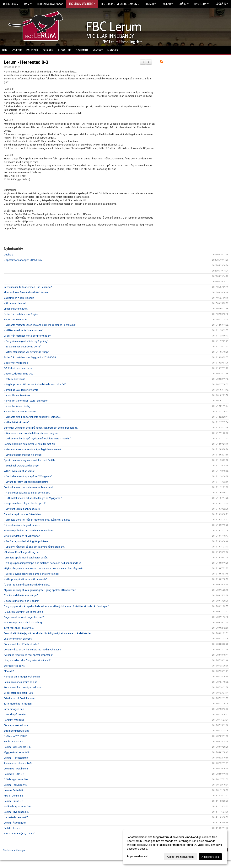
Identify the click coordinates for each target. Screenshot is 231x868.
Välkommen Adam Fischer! (19, 298)
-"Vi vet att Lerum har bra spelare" (22, 509)
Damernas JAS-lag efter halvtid (21, 390)
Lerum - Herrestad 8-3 (26, 62)
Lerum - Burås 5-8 (13, 801)
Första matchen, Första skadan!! (22, 644)
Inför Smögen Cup (14, 709)
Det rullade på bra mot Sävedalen (22, 514)
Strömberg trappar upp (17, 731)
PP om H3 (9, 671)
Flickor (150, 4)
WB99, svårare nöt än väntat (19, 471)
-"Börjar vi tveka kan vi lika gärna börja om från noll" (32, 574)
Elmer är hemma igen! (16, 309)
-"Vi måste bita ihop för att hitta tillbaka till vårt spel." (33, 417)
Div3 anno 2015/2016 (16, 736)
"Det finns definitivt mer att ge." (21, 595)
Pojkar (167, 4)
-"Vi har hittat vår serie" (16, 422)
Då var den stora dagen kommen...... (24, 525)
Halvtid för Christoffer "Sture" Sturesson (26, 401)
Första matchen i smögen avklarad (23, 687)
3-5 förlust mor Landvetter (18, 368)
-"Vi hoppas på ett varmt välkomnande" (26, 579)
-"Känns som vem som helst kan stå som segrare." (32, 433)
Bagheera (201, 4)
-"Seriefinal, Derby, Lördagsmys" (22, 466)
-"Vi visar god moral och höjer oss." (23, 455)
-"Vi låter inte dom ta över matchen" (23, 330)
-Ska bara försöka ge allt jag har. (22, 552)
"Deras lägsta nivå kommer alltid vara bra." (27, 585)
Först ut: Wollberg (14, 720)
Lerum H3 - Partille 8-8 (16, 769)
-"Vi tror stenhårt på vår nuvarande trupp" (26, 352)
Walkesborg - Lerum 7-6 (17, 806)
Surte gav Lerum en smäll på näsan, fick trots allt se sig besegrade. (41, 428)
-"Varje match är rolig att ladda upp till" (25, 503)
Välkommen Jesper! (15, 303)
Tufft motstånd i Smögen (18, 704)
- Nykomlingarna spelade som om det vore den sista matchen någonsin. (44, 568)
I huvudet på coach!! (15, 714)
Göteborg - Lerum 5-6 (16, 779)
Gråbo (184, 4)
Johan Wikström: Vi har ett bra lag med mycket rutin (32, 650)
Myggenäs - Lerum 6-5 (16, 752)
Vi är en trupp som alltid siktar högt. (24, 622)
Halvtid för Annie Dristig (17, 406)
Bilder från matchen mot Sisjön (21, 314)
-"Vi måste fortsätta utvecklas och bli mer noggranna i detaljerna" (40, 325)
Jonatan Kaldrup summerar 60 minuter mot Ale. (30, 444)
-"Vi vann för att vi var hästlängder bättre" (26, 482)
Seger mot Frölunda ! (15, 320)
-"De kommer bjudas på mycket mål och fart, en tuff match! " (37, 439)
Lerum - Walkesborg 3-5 (17, 747)
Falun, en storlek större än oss (21, 682)
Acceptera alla (210, 857)
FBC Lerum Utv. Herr (82, 4)
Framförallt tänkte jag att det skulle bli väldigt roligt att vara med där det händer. (48, 633)
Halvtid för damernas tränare (20, 411)
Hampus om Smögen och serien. (22, 677)
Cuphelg (8, 255)
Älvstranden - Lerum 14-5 (18, 763)
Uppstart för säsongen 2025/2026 (23, 260)
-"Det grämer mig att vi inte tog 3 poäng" (26, 341)
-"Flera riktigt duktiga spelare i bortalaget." (27, 493)
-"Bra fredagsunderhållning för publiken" (26, 541)
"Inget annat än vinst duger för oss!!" (24, 617)
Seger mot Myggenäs (16, 363)
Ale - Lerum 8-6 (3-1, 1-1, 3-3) (20, 834)
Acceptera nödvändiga (181, 857)
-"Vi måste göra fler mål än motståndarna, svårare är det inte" (38, 520)
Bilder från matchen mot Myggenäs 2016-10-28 (30, 357)
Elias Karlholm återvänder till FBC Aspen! (26, 292)
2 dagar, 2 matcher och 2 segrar (21, 601)
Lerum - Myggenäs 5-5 (16, 812)
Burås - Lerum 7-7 (13, 742)
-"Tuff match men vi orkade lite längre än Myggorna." (33, 498)
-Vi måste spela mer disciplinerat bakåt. (26, 558)
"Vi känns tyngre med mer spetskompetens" (28, 655)
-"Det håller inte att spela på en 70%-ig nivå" (28, 476)
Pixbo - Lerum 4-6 (13, 796)
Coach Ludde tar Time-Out (18, 374)
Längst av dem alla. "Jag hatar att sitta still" (28, 660)
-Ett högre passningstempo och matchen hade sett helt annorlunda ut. (43, 563)
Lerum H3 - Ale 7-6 (14, 774)
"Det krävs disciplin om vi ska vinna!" (24, 612)
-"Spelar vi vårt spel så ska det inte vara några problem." (35, 547)
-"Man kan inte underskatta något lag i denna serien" (33, 449)
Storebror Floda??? (15, 666)
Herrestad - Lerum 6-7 (16, 817)
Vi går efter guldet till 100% (19, 693)
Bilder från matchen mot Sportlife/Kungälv (27, 336)
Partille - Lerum (12, 828)
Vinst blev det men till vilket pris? (22, 536)
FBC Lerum (11, 4)
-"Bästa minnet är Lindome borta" (22, 347)
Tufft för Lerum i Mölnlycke (19, 628)
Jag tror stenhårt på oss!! (18, 639)
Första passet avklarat (16, 725)
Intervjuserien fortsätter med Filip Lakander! (28, 287)
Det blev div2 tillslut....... (17, 379)
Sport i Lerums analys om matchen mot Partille (30, 460)
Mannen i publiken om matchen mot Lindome (29, 531)
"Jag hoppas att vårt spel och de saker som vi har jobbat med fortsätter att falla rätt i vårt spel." (56, 606)
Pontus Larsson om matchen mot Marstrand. (29, 487)
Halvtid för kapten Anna (17, 395)
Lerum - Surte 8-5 (13, 790)
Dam (28, 4)
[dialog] (175, 847)
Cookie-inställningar (14, 850)
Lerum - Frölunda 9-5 (15, 785)
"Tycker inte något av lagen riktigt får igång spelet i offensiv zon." (40, 590)
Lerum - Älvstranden (15, 823)
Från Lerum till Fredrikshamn (19, 698)
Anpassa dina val (137, 856)
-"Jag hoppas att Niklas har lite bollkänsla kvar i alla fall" (35, 384)
